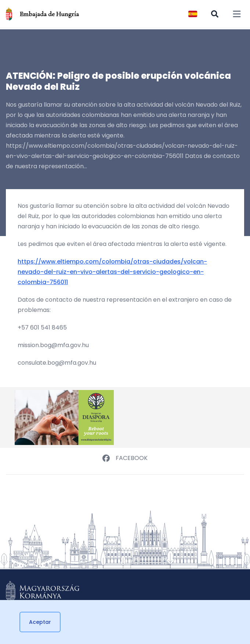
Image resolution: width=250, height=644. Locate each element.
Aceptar (40, 622)
